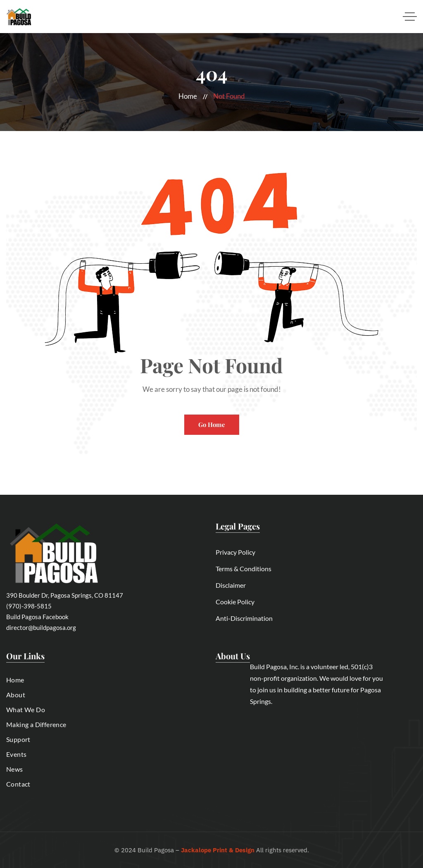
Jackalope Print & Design (218, 850)
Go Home (212, 424)
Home (188, 96)
